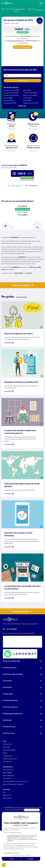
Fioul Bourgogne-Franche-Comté (13, 734)
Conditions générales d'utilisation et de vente (15, 802)
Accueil (4, 9)
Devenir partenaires (8, 796)
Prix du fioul (10, 9)
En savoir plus (12, 129)
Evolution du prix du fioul (10, 780)
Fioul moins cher (7, 782)
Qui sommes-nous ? (8, 790)
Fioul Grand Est (7, 702)
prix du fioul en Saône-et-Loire (15, 41)
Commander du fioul (23, 632)
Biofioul (5, 774)
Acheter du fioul (7, 765)
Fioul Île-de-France (9, 754)
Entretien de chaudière (9, 771)
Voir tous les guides (21, 318)
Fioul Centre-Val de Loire (10, 728)
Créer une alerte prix (23, 47)
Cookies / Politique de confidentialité (13, 805)
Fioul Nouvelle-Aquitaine (10, 721)
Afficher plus (23, 106)
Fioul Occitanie (7, 708)
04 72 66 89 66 (10, 650)
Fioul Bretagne (7, 741)
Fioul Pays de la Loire (9, 747)
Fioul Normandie (8, 715)
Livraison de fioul (8, 777)
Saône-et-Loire (32, 9)
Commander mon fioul (23, 306)
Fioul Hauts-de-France (10, 688)
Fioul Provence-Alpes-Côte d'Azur (13, 695)
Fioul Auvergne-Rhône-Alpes (12, 682)
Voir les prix (23, 81)
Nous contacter (7, 799)
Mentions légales (7, 793)
